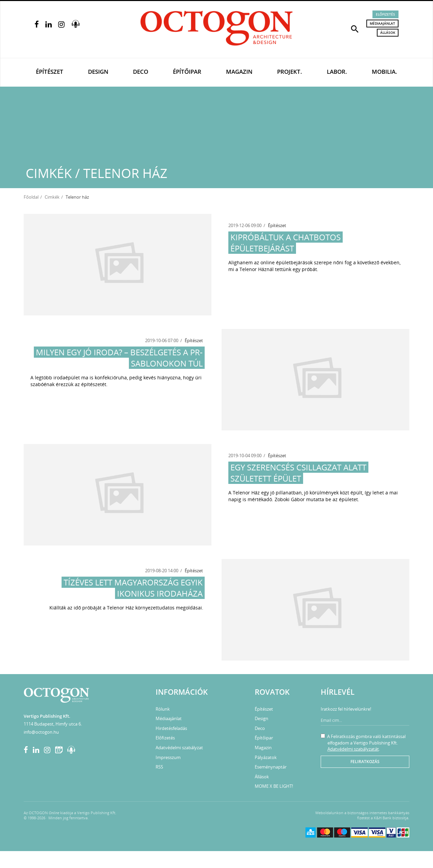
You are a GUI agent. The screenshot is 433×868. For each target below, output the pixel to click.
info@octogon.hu (41, 732)
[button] (355, 28)
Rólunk (163, 709)
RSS (159, 767)
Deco (141, 72)
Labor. (337, 72)
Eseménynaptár (271, 767)
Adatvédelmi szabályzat (179, 748)
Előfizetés (385, 14)
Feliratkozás (365, 762)
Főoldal (31, 197)
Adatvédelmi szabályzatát (353, 749)
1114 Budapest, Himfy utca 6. (53, 724)
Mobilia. (384, 72)
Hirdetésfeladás (171, 728)
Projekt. (290, 72)
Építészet (50, 72)
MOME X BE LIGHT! (274, 786)
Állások (388, 32)
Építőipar (187, 72)
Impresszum (168, 757)
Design (98, 72)
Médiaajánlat (382, 23)
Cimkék (52, 197)
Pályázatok (266, 757)
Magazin (239, 72)
